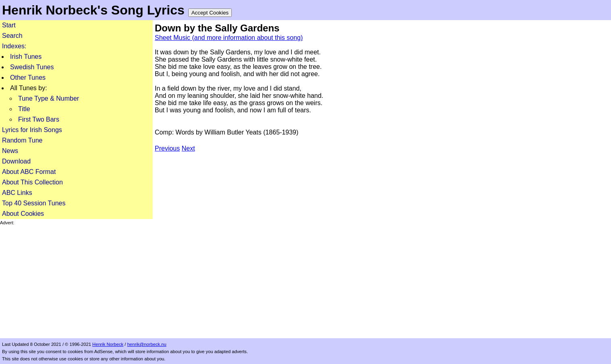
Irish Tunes (26, 57)
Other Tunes (28, 78)
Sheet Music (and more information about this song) (229, 38)
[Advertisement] (76, 282)
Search (12, 36)
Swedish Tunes (32, 67)
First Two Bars (39, 119)
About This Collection (32, 182)
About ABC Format (29, 172)
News (10, 151)
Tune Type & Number (49, 98)
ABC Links (17, 193)
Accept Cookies (210, 13)
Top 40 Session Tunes (34, 203)
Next (188, 148)
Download (16, 161)
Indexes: (14, 46)
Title (24, 109)
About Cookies (23, 214)
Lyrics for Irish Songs (32, 130)
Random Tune (22, 140)
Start (9, 25)
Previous (167, 148)
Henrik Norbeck (108, 344)
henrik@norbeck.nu (147, 344)
